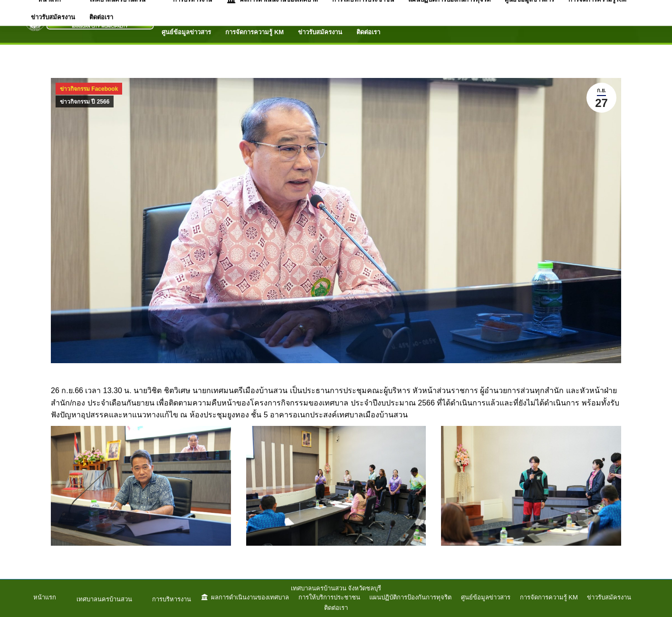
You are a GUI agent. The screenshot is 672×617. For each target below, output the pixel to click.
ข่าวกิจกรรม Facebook (89, 89)
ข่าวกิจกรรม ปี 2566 (85, 102)
